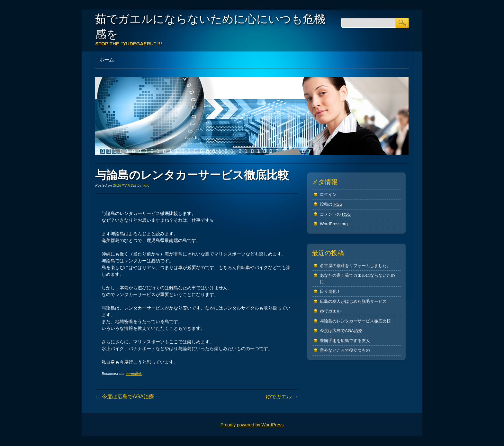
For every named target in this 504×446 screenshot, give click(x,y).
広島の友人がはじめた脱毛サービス (353, 301)
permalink (134, 374)
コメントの (335, 214)
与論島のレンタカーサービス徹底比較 (355, 321)
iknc (146, 185)
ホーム (107, 60)
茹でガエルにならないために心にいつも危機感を (210, 26)
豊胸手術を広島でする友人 (345, 341)
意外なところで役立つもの (345, 350)
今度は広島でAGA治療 (124, 397)
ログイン (328, 195)
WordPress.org (334, 224)
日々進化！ (330, 291)
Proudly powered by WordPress (252, 425)
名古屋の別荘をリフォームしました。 (355, 266)
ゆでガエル (282, 397)
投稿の (331, 204)
